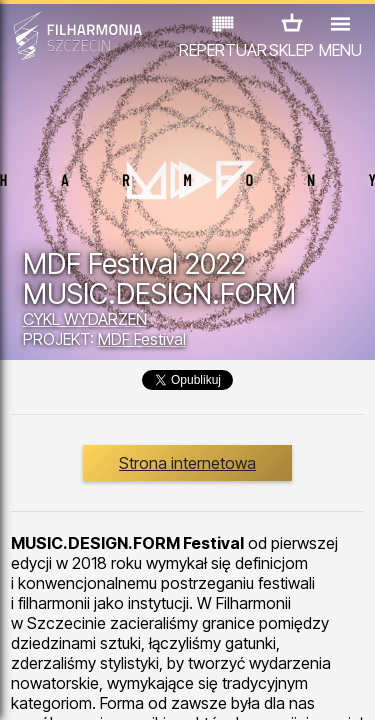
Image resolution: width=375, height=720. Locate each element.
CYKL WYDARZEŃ (85, 319)
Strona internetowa (187, 463)
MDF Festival (142, 339)
